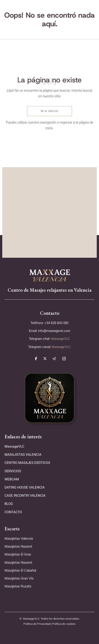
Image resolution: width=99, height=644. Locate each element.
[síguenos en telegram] (55, 359)
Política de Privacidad (37, 624)
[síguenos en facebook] (37, 359)
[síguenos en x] (46, 359)
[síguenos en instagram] (65, 359)
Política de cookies (64, 624)
